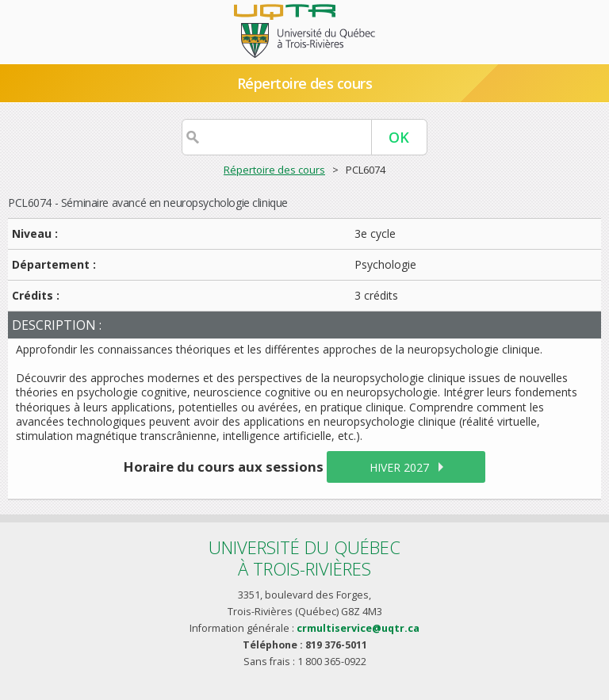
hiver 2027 (399, 467)
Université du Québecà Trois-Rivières (304, 558)
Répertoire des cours (304, 83)
